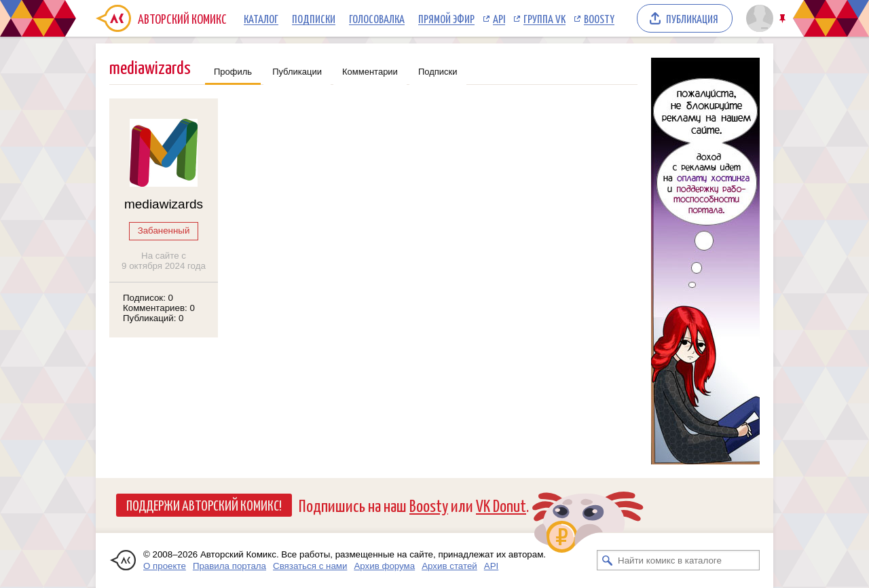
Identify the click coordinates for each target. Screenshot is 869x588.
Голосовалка (377, 18)
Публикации (297, 72)
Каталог (261, 18)
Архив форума (384, 566)
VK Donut (501, 505)
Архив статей (449, 566)
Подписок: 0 (148, 298)
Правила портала (229, 566)
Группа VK (544, 18)
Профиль (233, 72)
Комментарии (370, 72)
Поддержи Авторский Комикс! (204, 504)
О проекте (165, 566)
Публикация (692, 18)
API (499, 18)
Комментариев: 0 (159, 308)
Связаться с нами (310, 566)
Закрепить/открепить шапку (784, 19)
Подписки (314, 18)
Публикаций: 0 (153, 318)
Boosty (599, 18)
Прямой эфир (446, 18)
